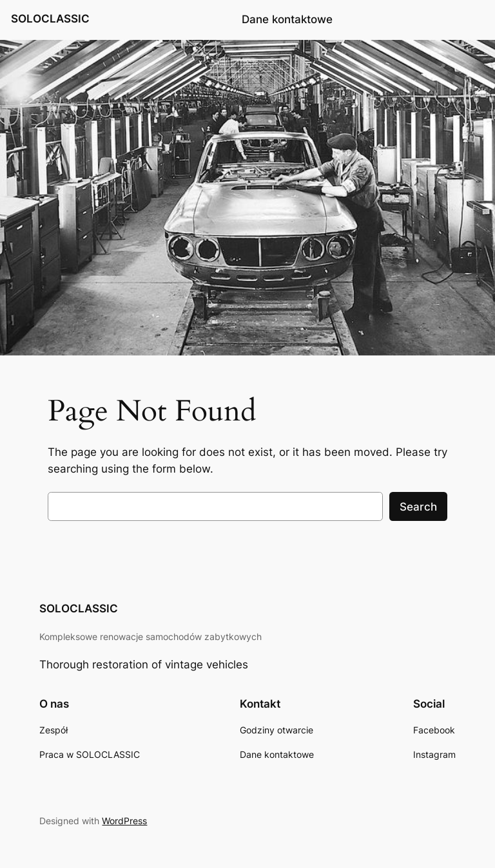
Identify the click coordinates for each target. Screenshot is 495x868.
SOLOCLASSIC (50, 19)
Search (418, 507)
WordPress (124, 821)
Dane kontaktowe (287, 19)
